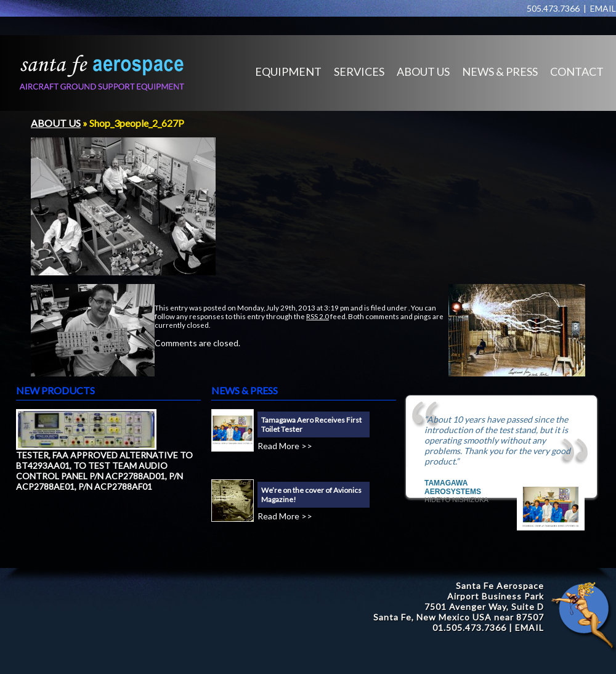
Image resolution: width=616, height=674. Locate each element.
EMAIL (603, 8)
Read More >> (285, 446)
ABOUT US (423, 71)
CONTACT (577, 71)
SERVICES (359, 71)
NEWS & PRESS (500, 71)
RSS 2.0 (318, 316)
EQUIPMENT (288, 71)
